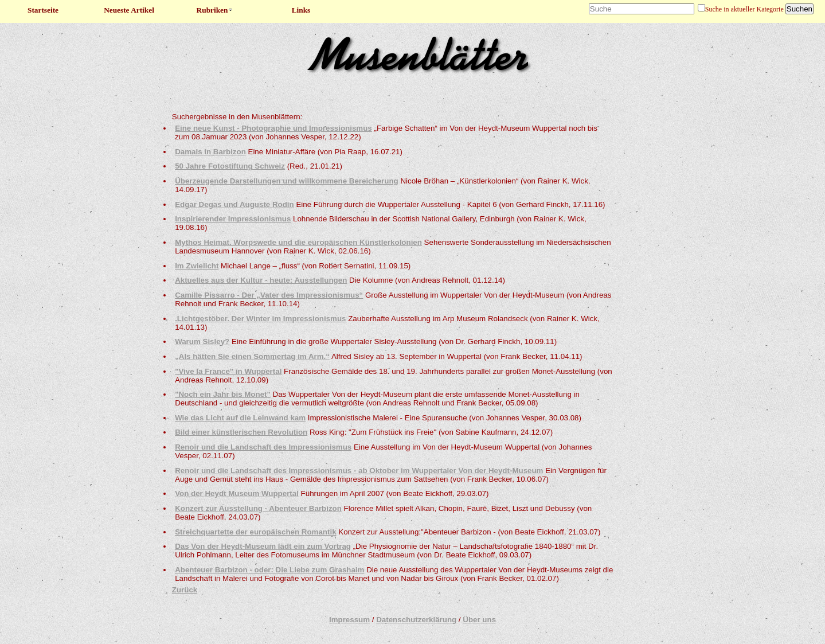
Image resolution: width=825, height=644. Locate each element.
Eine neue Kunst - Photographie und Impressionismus (273, 128)
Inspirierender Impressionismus (233, 219)
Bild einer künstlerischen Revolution (241, 432)
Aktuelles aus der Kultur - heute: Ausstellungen (261, 280)
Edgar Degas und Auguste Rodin (234, 204)
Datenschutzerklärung (416, 620)
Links (301, 10)
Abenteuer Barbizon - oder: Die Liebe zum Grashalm (269, 570)
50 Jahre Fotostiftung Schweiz (230, 166)
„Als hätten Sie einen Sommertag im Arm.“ (252, 356)
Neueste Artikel (129, 10)
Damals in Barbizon (210, 152)
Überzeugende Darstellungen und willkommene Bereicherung (287, 181)
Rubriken (215, 10)
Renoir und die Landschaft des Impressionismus (263, 447)
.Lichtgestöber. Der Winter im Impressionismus (260, 319)
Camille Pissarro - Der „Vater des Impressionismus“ (269, 295)
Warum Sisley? (202, 341)
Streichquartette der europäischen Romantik (255, 532)
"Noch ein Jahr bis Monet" (223, 394)
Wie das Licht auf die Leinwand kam (240, 418)
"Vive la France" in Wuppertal (228, 371)
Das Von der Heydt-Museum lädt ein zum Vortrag (263, 546)
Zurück (185, 590)
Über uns (479, 620)
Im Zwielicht (197, 266)
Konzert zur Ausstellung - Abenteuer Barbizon (258, 508)
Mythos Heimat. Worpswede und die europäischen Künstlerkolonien (298, 242)
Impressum (349, 620)
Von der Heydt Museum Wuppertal (237, 493)
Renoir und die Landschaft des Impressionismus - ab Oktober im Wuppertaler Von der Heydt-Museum (359, 471)
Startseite (43, 10)
